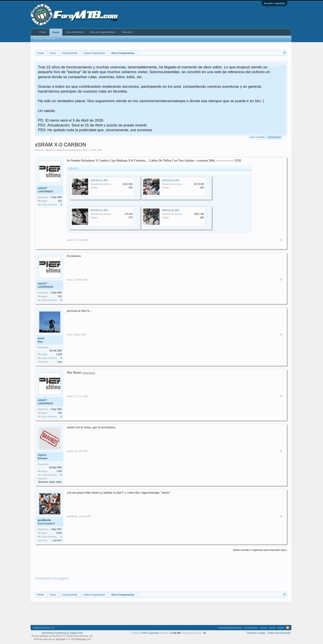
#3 (281, 334)
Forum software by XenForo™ (62, 636)
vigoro (42, 455)
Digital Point (76, 633)
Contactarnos (251, 628)
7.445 (59, 471)
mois (41, 338)
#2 (281, 280)
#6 (281, 516)
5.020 (59, 533)
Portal (43, 32)
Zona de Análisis (75, 32)
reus (60, 362)
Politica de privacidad (279, 633)
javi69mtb (44, 520)
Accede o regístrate (274, 3)
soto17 (84, 150)
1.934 (59, 354)
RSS (288, 628)
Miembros (127, 32)
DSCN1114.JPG (99, 210)
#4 (281, 396)
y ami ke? (57, 540)
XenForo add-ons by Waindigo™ (51, 639)
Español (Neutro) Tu (43, 628)
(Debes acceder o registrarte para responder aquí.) (260, 550)
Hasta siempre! (274, 137)
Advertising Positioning (54, 633)
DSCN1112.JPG (99, 180)
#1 (281, 240)
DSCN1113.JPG (171, 180)
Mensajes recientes (45, 39)
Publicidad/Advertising (230, 628)
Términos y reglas (256, 633)
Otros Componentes (56, 150)
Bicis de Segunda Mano (103, 32)
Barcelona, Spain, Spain (50, 482)
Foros (56, 32)
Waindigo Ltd (84, 639)
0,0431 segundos (150, 633)
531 (60, 201)
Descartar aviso (283, 67)
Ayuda (264, 628)
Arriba (281, 628)
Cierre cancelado (257, 137)
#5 (281, 451)
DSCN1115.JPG (171, 210)
